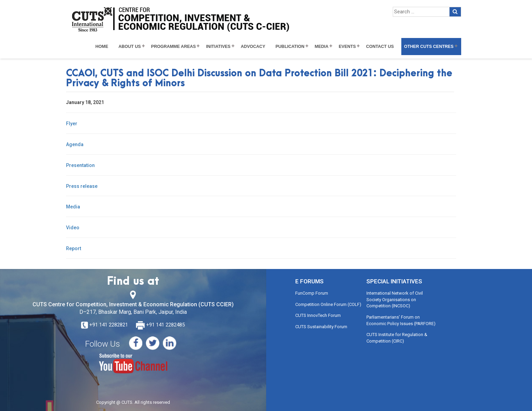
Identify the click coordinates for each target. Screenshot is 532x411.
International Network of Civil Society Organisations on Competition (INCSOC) (395, 299)
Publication (290, 47)
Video (73, 228)
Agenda (75, 144)
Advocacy (253, 47)
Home (102, 47)
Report (74, 248)
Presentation (80, 165)
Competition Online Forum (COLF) (328, 304)
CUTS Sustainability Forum (321, 327)
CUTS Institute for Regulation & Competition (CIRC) (397, 338)
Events (347, 47)
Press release (82, 186)
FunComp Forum (312, 293)
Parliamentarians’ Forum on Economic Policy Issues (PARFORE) (401, 320)
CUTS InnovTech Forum (318, 315)
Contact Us (380, 47)
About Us (129, 47)
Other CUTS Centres (429, 47)
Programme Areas (174, 47)
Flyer (72, 124)
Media (322, 47)
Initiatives (218, 47)
